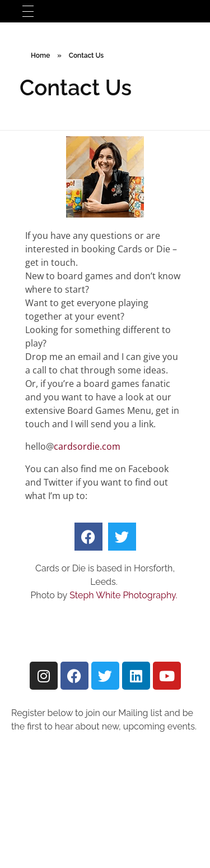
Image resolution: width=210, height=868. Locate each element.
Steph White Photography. (124, 595)
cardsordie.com (87, 446)
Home (40, 56)
